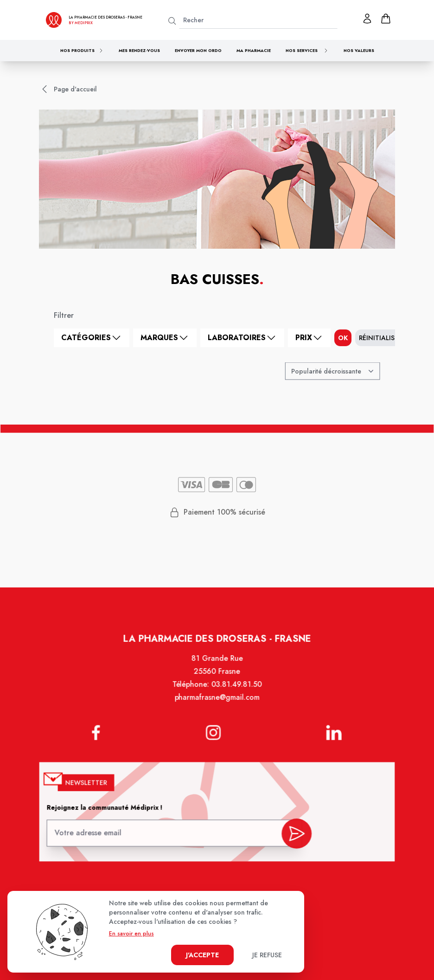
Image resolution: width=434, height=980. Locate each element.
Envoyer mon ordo (198, 50)
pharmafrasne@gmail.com (217, 704)
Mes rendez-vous (139, 50)
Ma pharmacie (254, 50)
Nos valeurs (359, 50)
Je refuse (267, 955)
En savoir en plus (131, 934)
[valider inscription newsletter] (294, 833)
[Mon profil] (367, 19)
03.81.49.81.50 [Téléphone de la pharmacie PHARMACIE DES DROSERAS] (236, 691)
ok (343, 338)
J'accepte (202, 955)
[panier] (386, 19)
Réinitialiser (380, 338)
